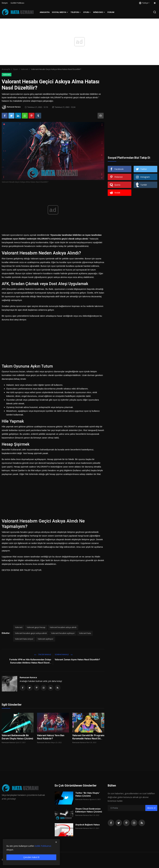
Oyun (15, 69)
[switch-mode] (155, 3)
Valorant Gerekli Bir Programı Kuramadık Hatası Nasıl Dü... (88, 738)
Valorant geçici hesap (36, 627)
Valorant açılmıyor (46, 639)
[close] (56, 842)
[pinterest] (126, 824)
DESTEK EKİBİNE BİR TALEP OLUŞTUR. (22, 570)
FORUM (111, 12)
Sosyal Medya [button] (60, 12)
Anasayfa (45, 12)
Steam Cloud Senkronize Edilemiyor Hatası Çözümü (89, 811)
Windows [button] (99, 12)
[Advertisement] (53, 342)
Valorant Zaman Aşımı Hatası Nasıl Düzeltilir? (77, 660)
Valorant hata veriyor (24, 639)
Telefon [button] (76, 12)
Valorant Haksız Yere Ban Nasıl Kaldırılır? (51, 738)
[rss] (142, 824)
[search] (155, 12)
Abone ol (151, 809)
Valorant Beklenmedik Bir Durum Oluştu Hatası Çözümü (17, 738)
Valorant (25, 69)
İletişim (5, 3)
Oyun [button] (87, 12)
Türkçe (144, 3)
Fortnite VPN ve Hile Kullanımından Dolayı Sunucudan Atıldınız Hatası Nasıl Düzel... (30, 661)
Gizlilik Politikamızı (43, 846)
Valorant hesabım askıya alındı (63, 627)
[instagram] (134, 824)
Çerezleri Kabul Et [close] (31, 857)
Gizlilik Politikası (17, 3)
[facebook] (111, 824)
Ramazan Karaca (28, 677)
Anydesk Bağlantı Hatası (88, 825)
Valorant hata (85, 633)
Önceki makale (43, 655)
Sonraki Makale (64, 655)
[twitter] (119, 824)
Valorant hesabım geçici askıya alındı (31, 633)
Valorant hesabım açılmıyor (63, 633)
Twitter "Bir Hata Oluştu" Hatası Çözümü (87, 795)
